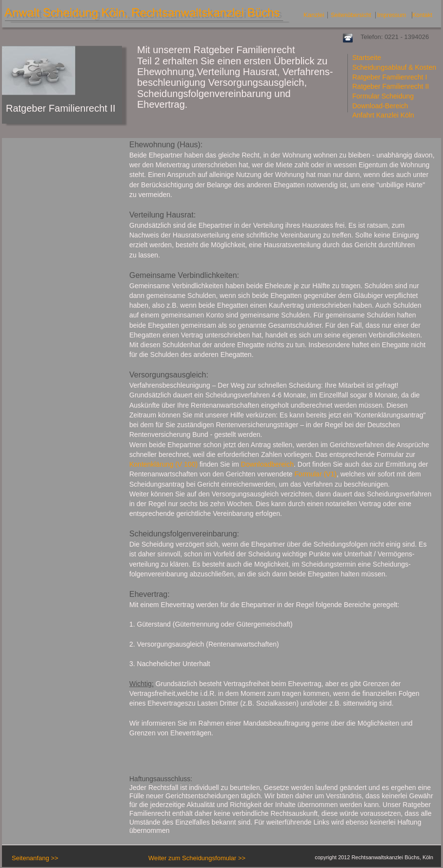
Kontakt (422, 15)
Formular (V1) (316, 474)
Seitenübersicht (351, 15)
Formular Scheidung (383, 96)
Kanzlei (314, 15)
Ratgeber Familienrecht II (391, 86)
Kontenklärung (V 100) (163, 464)
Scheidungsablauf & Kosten (394, 67)
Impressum (392, 15)
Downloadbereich (267, 464)
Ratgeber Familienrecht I (390, 77)
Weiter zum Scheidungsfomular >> (197, 858)
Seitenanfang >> (35, 858)
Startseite (367, 58)
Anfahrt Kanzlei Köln (383, 115)
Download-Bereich (380, 106)
